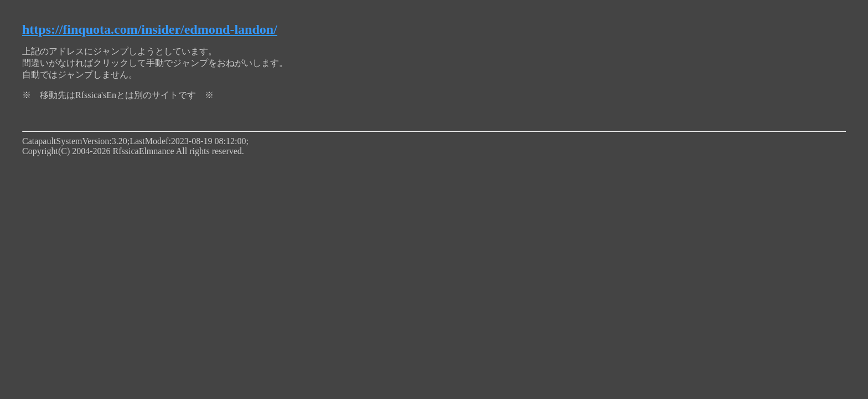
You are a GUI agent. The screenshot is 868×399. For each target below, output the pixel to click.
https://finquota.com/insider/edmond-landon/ (150, 29)
